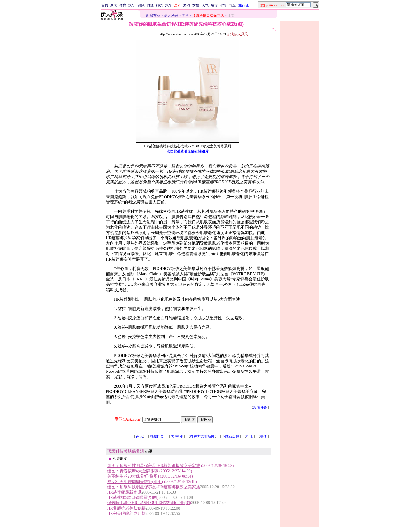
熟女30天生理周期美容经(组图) (135, 482)
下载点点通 (230, 436)
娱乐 (132, 5)
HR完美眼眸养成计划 (126, 514)
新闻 (114, 5)
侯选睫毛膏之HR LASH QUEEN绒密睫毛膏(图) (149, 503)
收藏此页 (157, 436)
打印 (250, 436)
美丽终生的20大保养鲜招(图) (133, 476)
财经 (150, 5)
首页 (105, 5)
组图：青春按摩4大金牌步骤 (133, 471)
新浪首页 (153, 15)
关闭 (264, 436)
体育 (123, 5)
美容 (185, 15)
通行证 (244, 5)
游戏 (187, 5)
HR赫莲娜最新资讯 (124, 492)
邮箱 (223, 5)
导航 (232, 5)
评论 (139, 436)
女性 (196, 5)
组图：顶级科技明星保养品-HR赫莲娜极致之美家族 (154, 466)
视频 (141, 5)
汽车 (169, 5)
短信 (214, 5)
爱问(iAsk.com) (128, 419)
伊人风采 (171, 15)
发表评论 (260, 407)
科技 (159, 5)
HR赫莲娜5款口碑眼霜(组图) (133, 497)
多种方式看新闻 (202, 436)
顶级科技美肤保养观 (126, 451)
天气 (205, 5)
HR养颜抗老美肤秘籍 (126, 508)
